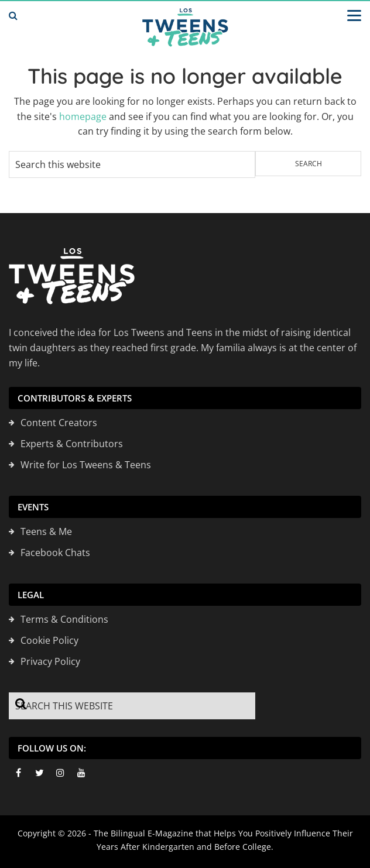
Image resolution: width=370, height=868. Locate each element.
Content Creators (59, 423)
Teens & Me (46, 531)
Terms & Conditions (64, 619)
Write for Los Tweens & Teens (86, 465)
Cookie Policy (49, 640)
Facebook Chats (55, 553)
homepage (83, 116)
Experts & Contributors (72, 444)
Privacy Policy (50, 661)
